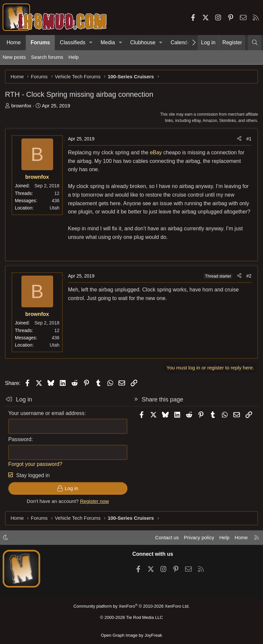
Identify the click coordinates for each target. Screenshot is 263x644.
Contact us (167, 537)
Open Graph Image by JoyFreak (132, 635)
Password (20, 439)
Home (14, 42)
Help (74, 57)
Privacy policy (199, 537)
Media (108, 42)
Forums (40, 42)
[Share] (239, 139)
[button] (91, 43)
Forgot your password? (35, 464)
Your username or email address (46, 413)
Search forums (47, 57)
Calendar (181, 42)
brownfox (21, 106)
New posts (14, 57)
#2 (249, 276)
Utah (54, 208)
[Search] (255, 43)
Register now (94, 501)
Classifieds (72, 42)
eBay (156, 152)
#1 (249, 139)
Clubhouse (143, 42)
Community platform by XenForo (131, 606)
